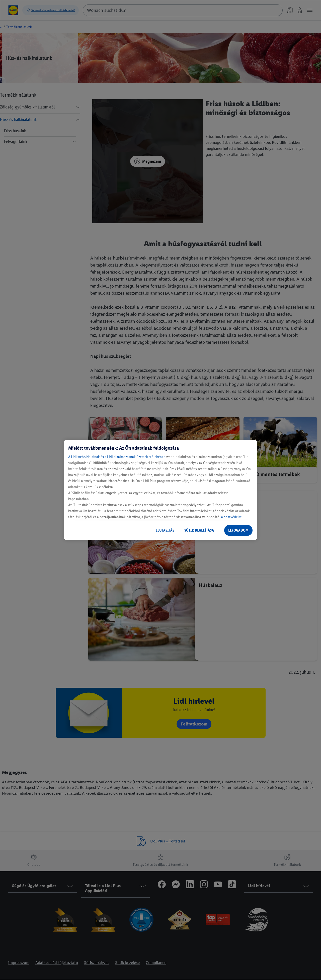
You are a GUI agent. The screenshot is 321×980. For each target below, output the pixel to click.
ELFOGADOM (238, 530)
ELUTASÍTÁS (165, 530)
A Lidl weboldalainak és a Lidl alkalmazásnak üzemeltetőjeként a (117, 457)
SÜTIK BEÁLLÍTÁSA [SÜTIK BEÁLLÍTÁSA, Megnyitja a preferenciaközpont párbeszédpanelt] (199, 530)
